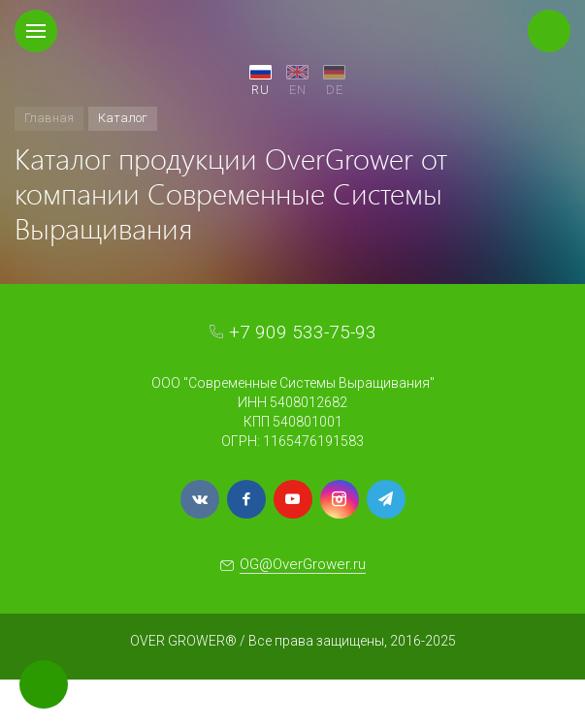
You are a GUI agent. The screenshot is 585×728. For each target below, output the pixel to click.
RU (260, 90)
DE (335, 90)
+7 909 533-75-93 (303, 332)
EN (298, 90)
